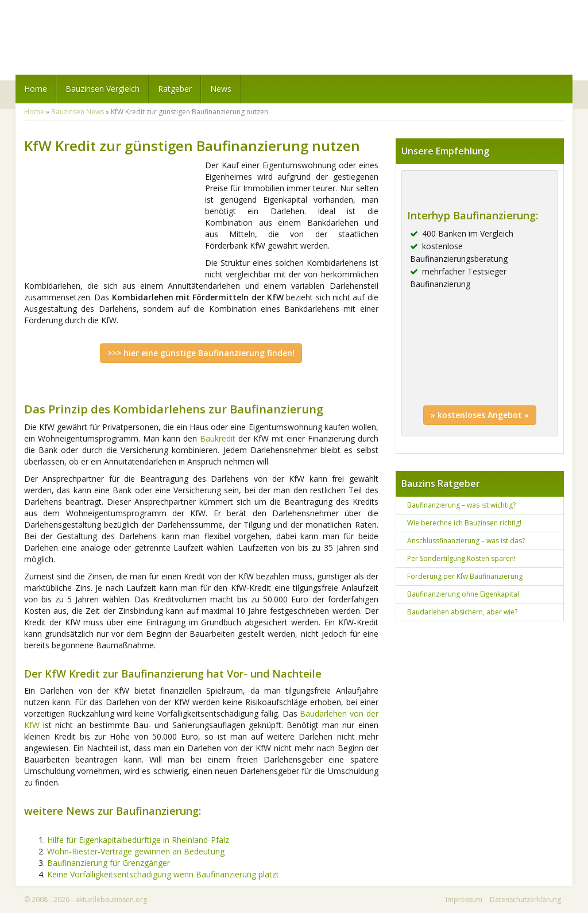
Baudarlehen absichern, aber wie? (462, 612)
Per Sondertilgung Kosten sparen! (461, 558)
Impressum (464, 900)
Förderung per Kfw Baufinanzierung (465, 576)
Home (36, 89)
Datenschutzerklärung (525, 900)
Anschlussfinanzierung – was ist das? (466, 541)
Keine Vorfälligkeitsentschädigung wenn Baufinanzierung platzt (163, 874)
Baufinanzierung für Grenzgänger (109, 863)
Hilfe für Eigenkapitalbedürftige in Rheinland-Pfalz (138, 840)
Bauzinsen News (78, 112)
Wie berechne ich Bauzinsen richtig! (464, 523)
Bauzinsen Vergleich (102, 89)
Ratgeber (175, 89)
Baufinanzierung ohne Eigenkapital (463, 594)
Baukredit (218, 438)
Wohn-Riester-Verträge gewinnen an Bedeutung (136, 851)
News (221, 89)
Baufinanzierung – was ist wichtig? (461, 505)
